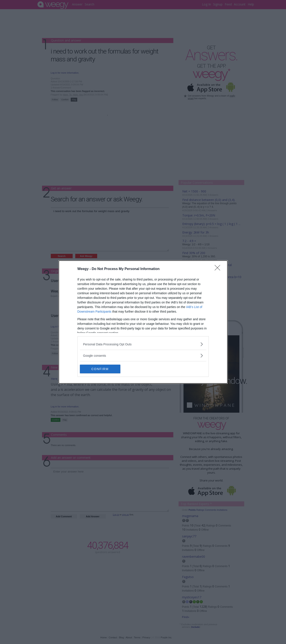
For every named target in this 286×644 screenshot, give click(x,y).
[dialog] (143, 322)
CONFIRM (101, 369)
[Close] (219, 269)
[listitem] (143, 344)
